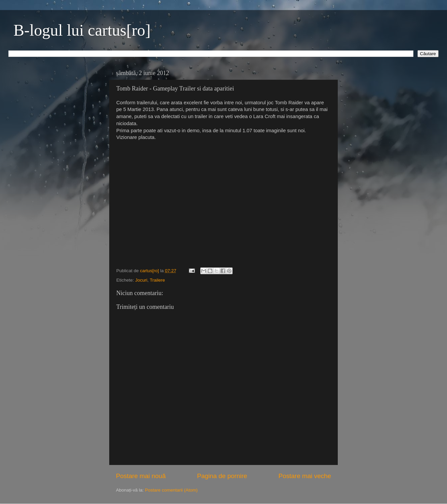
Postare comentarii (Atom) (171, 490)
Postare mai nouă (141, 476)
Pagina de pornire (222, 476)
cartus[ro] (150, 271)
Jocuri (141, 280)
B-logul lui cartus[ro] (82, 30)
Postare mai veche (305, 476)
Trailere (157, 280)
